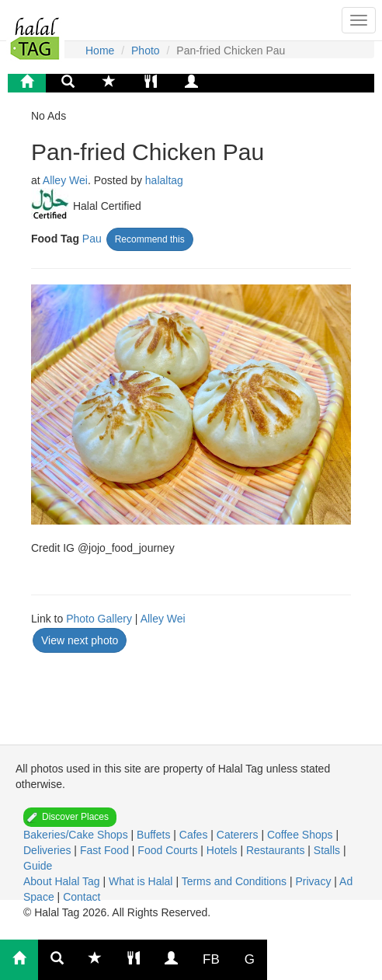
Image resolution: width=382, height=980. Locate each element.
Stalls (328, 850)
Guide (38, 866)
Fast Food (106, 850)
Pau (92, 239)
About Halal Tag (63, 881)
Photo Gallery (99, 619)
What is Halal (142, 881)
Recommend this (150, 239)
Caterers (239, 835)
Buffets (155, 835)
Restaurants (277, 850)
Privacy (314, 881)
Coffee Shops (301, 835)
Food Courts (169, 850)
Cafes (195, 835)
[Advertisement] (155, 693)
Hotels (224, 850)
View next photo (80, 640)
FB (211, 959)
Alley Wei (65, 180)
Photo (146, 51)
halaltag (164, 180)
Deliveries (49, 850)
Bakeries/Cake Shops (77, 835)
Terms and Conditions (236, 881)
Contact (82, 897)
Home (100, 51)
